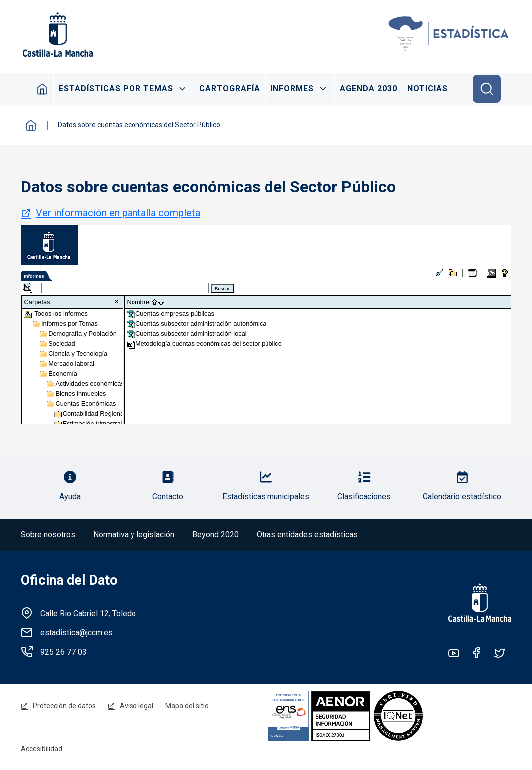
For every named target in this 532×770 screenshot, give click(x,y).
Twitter (500, 653)
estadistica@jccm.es (76, 633)
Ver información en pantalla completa (118, 213)
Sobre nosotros (48, 535)
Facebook (477, 653)
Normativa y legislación (134, 535)
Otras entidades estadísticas (307, 535)
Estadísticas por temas (116, 88)
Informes (292, 88)
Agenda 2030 (368, 88)
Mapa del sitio (187, 706)
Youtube (454, 653)
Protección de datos (64, 706)
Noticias (428, 88)
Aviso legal (136, 706)
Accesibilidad (42, 749)
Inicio (43, 89)
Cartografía (230, 88)
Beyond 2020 (215, 535)
